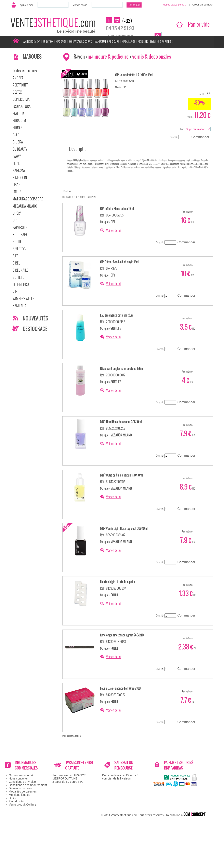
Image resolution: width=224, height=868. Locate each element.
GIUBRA (18, 142)
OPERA (17, 213)
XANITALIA (19, 306)
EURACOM (19, 121)
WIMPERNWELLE (23, 299)
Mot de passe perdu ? (174, 5)
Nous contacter (18, 778)
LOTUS (17, 192)
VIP (15, 291)
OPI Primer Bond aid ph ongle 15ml (120, 262)
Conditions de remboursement (28, 785)
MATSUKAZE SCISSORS (28, 199)
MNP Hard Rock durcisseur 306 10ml (121, 422)
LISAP (16, 185)
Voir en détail (114, 230)
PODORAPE (20, 234)
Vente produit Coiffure (22, 805)
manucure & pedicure (108, 57)
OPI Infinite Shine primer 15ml (117, 209)
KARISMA (19, 170)
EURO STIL (19, 128)
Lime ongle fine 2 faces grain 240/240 (122, 635)
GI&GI (16, 135)
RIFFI (16, 256)
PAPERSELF (20, 227)
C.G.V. (13, 798)
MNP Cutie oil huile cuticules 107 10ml (121, 475)
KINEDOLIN (20, 178)
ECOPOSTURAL (22, 106)
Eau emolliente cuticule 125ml (117, 315)
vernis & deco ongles (152, 57)
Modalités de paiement (23, 791)
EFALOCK (18, 113)
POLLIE (17, 242)
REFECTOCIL (20, 249)
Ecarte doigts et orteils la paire (117, 582)
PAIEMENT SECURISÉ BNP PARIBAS (179, 765)
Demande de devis (21, 788)
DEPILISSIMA (21, 99)
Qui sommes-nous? (21, 775)
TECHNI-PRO (21, 284)
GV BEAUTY (20, 149)
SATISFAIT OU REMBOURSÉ (124, 765)
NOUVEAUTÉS (35, 318)
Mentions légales (19, 795)
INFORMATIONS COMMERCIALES (26, 765)
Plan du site (16, 801)
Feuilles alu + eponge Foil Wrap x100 (120, 688)
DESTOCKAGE (35, 329)
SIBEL (16, 263)
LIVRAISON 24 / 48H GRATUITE (79, 765)
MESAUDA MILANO (25, 206)
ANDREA (18, 78)
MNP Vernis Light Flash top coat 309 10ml (124, 528)
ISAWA (17, 156)
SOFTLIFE (18, 277)
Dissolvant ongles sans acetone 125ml (122, 368)
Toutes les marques (25, 71)
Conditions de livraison (23, 782)
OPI (15, 220)
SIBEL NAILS (21, 270)
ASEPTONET (20, 85)
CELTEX (17, 92)
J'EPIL (16, 163)
